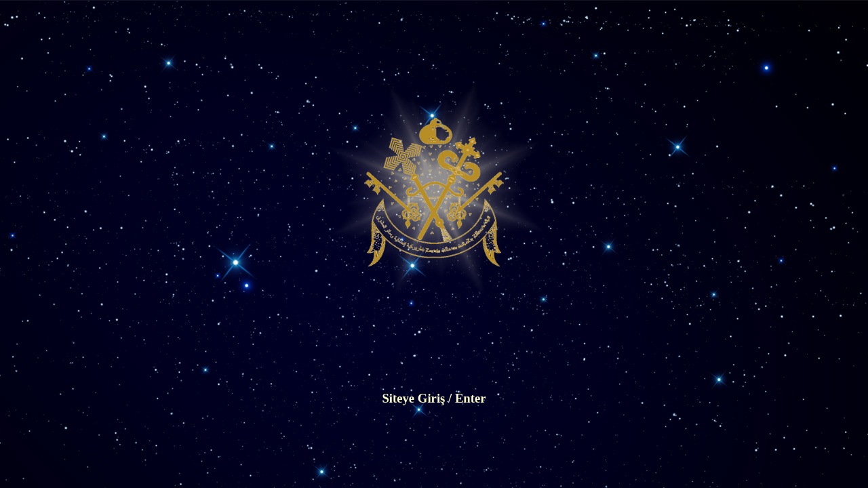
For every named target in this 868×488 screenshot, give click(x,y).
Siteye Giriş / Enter (434, 398)
